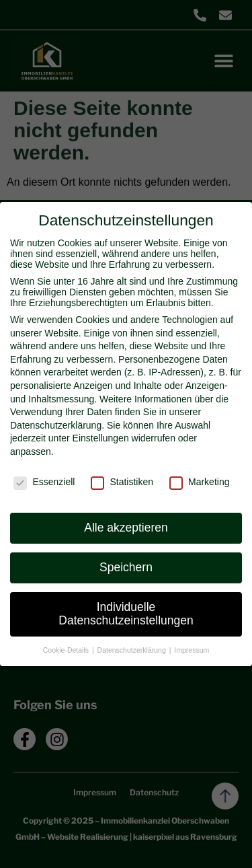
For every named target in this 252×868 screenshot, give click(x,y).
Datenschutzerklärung (56, 425)
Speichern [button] (126, 567)
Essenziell (44, 482)
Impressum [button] (192, 650)
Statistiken (122, 482)
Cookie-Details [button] (67, 650)
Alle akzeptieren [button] (126, 528)
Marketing (199, 482)
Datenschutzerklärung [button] (133, 650)
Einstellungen (101, 438)
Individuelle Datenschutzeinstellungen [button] (126, 614)
